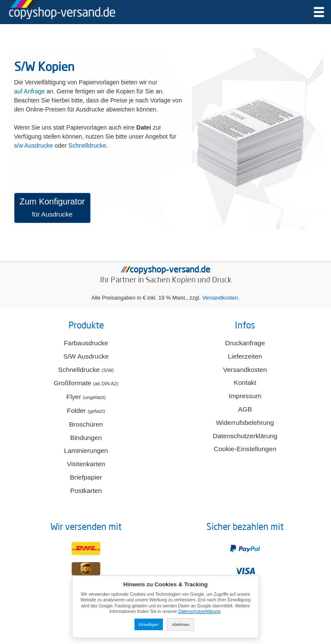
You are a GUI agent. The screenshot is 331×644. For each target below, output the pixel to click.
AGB (245, 409)
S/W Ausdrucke (86, 356)
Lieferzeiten (245, 356)
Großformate (86, 383)
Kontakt (245, 382)
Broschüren (86, 424)
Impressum (245, 396)
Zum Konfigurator (52, 207)
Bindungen (86, 438)
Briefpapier (86, 477)
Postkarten (86, 491)
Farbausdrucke (86, 343)
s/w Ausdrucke (34, 146)
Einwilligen (149, 624)
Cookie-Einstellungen (245, 449)
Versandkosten (220, 298)
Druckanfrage (245, 343)
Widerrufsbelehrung (245, 423)
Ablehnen (180, 624)
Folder (86, 410)
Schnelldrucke (87, 146)
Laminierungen (86, 450)
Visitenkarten (86, 464)
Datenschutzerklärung (245, 436)
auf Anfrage (30, 91)
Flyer (86, 397)
